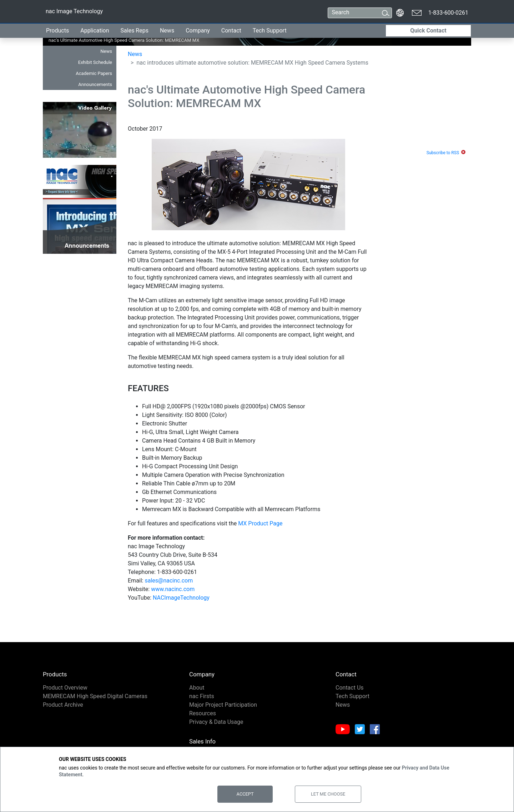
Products (57, 31)
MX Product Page (260, 523)
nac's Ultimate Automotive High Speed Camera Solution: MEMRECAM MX (101, 40)
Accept (245, 794)
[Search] (353, 13)
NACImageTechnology (181, 598)
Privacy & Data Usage (216, 722)
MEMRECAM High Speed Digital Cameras (95, 696)
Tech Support (270, 31)
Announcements (95, 84)
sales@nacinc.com (169, 581)
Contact (231, 31)
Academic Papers (94, 73)
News (167, 31)
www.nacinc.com (173, 589)
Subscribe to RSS (443, 153)
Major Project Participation (223, 705)
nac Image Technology (74, 13)
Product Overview (65, 688)
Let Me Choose (328, 794)
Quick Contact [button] (428, 31)
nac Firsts (202, 696)
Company (198, 31)
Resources (203, 713)
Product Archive (63, 705)
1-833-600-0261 (448, 13)
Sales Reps (135, 31)
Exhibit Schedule (95, 62)
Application (95, 31)
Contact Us (350, 688)
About (197, 688)
